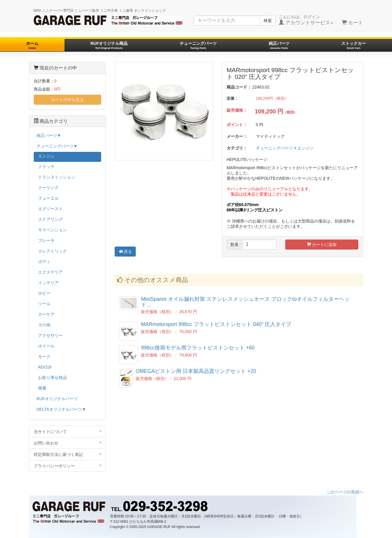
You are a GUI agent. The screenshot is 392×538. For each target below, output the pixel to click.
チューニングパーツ (198, 45)
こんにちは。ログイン (306, 20)
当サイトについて (68, 431)
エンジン (306, 148)
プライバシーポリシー (68, 466)
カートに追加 (322, 245)
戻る (125, 252)
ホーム (32, 45)
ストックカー (354, 45)
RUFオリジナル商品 (109, 45)
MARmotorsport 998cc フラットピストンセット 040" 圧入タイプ (216, 324)
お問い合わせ (68, 443)
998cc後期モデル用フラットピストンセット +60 (198, 348)
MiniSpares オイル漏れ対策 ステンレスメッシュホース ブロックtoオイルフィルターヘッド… (245, 302)
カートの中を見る (67, 100)
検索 (268, 21)
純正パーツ (279, 45)
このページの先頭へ (345, 492)
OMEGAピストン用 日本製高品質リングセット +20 (196, 371)
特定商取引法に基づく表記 (68, 454)
